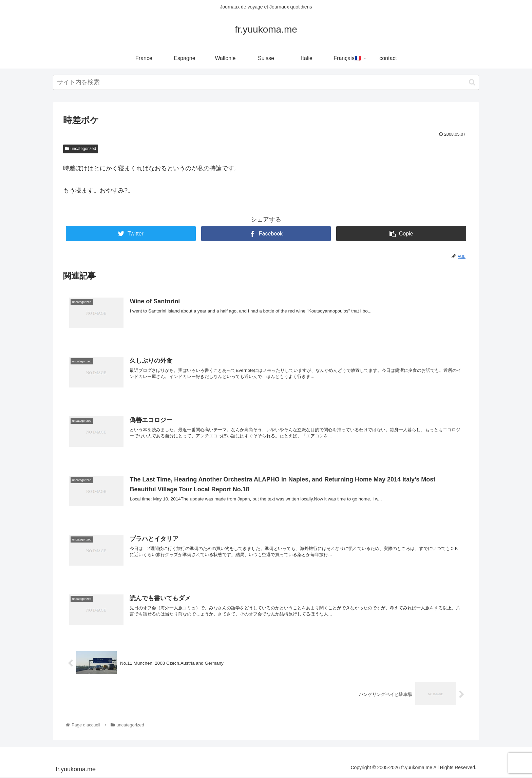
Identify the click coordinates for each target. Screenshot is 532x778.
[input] (266, 82)
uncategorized (81, 149)
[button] (472, 82)
